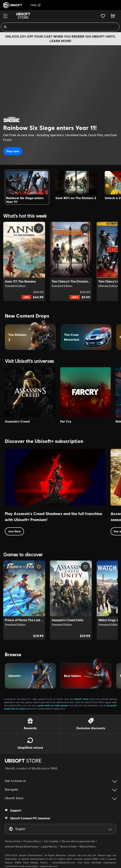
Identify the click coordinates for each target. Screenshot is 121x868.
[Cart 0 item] (113, 16)
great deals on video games (53, 705)
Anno (23, 709)
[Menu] (5, 16)
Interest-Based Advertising (21, 846)
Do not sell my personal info (78, 841)
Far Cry (15, 709)
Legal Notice (49, 846)
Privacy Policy (32, 841)
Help (36, 5)
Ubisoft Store (81, 699)
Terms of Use (13, 841)
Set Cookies (51, 841)
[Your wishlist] (103, 16)
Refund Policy (88, 846)
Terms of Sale (68, 846)
